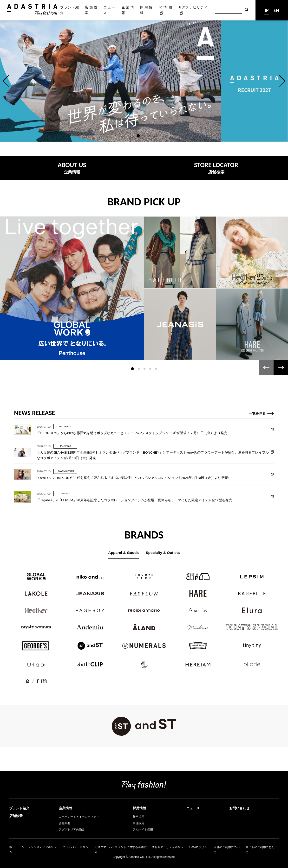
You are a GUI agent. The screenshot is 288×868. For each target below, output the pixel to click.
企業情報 (128, 10)
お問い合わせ (239, 808)
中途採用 (138, 823)
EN (276, 10)
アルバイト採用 (143, 830)
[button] (6, 81)
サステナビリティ (193, 7)
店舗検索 (91, 10)
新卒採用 (138, 817)
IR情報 (165, 7)
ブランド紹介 (69, 10)
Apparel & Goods (123, 553)
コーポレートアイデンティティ (79, 817)
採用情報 (146, 10)
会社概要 (65, 823)
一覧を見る (257, 435)
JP (266, 10)
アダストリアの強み (72, 830)
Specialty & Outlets (163, 553)
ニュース (109, 10)
